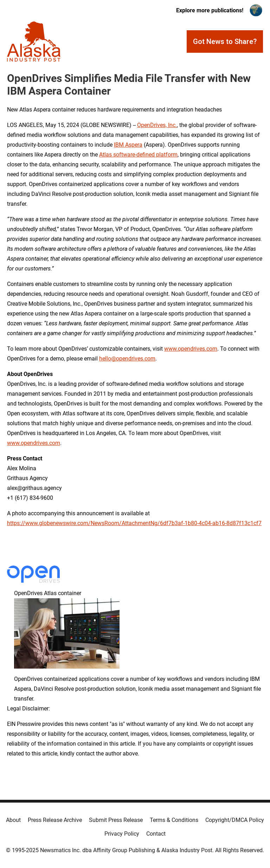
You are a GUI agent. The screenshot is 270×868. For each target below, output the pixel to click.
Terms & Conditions (174, 820)
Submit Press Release (116, 820)
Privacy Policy (122, 834)
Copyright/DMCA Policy (235, 820)
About (13, 820)
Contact (156, 834)
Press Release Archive (55, 820)
